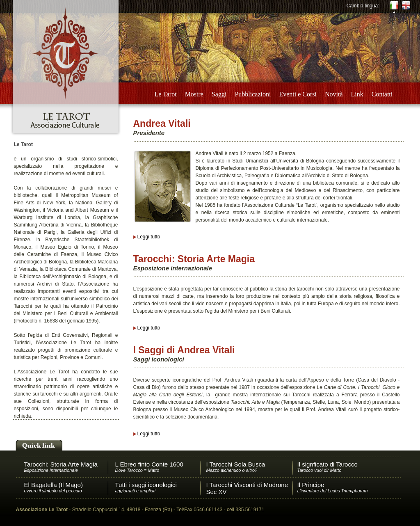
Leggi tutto (149, 237)
